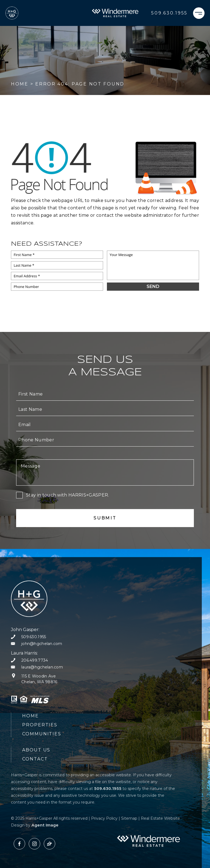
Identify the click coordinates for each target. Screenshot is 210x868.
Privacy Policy (104, 818)
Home (30, 716)
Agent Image (45, 825)
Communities (42, 734)
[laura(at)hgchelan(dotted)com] (37, 667)
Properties (40, 725)
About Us (36, 750)
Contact (35, 759)
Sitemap (129, 818)
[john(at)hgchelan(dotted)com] (37, 644)
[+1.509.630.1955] (169, 13)
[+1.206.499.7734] (29, 660)
